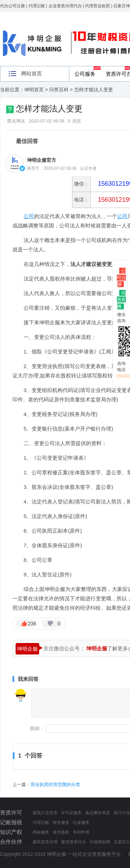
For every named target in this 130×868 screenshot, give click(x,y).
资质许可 (11, 813)
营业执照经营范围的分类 (55, 784)
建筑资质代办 (73, 842)
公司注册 (121, 277)
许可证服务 (71, 813)
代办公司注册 (12, 6)
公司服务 (85, 74)
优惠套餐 (121, 300)
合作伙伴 (11, 842)
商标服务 (41, 832)
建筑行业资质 (45, 813)
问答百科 (59, 90)
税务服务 (61, 823)
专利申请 (81, 832)
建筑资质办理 (45, 842)
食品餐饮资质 (98, 813)
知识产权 (11, 832)
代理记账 (41, 823)
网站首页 (32, 73)
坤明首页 (34, 90)
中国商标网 (100, 842)
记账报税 (11, 822)
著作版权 (61, 832)
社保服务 (81, 823)
